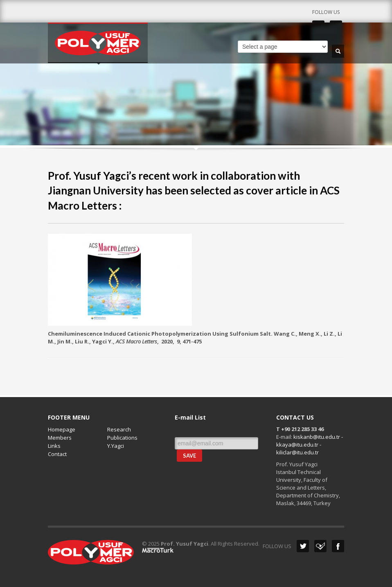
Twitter (303, 546)
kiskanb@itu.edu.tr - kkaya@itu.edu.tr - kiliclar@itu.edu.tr (310, 445)
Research (119, 429)
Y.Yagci (116, 446)
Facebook (338, 546)
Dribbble (320, 546)
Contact (57, 454)
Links (54, 446)
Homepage (62, 429)
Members (60, 438)
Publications (122, 438)
